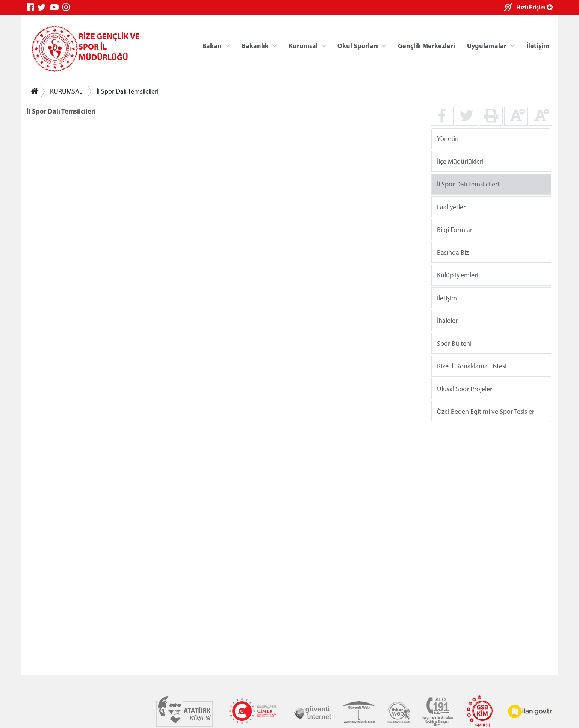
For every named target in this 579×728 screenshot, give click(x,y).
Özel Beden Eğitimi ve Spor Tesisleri (486, 411)
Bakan (212, 45)
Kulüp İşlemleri (457, 275)
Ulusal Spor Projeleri (465, 388)
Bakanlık (255, 45)
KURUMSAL (66, 91)
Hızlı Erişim (534, 7)
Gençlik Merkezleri (426, 45)
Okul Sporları (358, 45)
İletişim (538, 45)
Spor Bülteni (454, 343)
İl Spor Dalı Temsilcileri (128, 91)
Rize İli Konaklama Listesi (471, 366)
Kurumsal (303, 45)
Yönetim (448, 138)
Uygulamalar (487, 45)
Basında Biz (453, 252)
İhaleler (447, 320)
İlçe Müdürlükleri (460, 161)
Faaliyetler (451, 207)
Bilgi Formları (455, 229)
